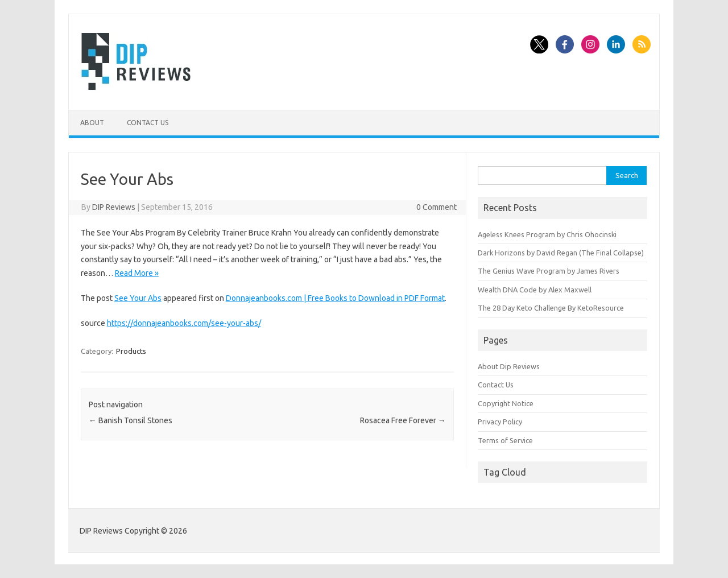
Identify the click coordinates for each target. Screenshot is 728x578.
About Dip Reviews (509, 366)
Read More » (137, 273)
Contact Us (148, 123)
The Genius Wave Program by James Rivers (549, 271)
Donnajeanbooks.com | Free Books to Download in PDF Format (335, 298)
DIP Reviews (114, 207)
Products (131, 351)
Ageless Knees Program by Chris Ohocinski (547, 234)
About (92, 123)
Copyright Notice (506, 403)
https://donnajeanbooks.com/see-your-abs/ (184, 323)
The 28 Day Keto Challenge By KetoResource (551, 308)
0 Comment (437, 207)
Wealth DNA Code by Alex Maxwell (535, 290)
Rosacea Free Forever (403, 420)
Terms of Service (505, 440)
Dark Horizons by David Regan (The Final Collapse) (561, 253)
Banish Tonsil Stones (131, 420)
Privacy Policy (500, 422)
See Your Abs (138, 298)
